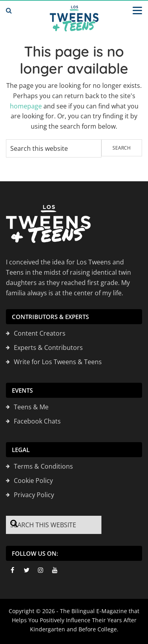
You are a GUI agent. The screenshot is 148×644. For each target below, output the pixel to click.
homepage (26, 106)
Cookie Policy (33, 481)
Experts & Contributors (48, 348)
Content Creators (40, 333)
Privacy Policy (34, 495)
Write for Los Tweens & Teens (58, 362)
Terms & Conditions (43, 466)
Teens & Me (31, 407)
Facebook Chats (37, 421)
